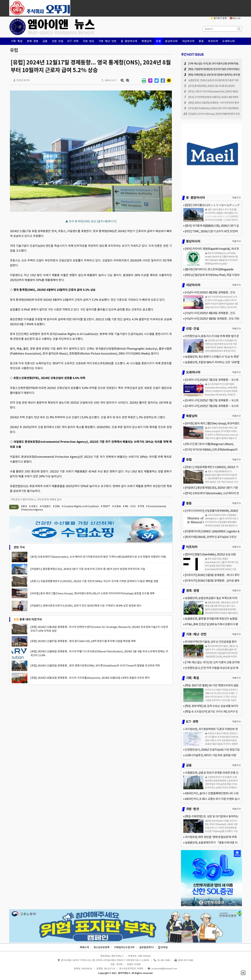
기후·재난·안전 (108, 41)
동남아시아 (171, 41)
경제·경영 (33, 41)
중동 (201, 41)
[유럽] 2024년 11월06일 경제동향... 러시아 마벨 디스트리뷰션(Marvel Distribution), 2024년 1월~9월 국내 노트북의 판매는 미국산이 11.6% (99, 653)
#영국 (24, 506)
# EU (133, 506)
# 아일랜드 (45, 506)
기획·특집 (17, 41)
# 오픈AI (117, 506)
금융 (45, 41)
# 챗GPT (106, 506)
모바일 (163, 947)
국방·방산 (88, 41)
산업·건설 (58, 41)
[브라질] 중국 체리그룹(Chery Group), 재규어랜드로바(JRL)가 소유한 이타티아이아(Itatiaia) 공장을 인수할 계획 (92, 593)
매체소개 (84, 947)
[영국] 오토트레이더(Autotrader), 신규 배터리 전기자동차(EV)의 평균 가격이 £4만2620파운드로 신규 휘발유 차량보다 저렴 (98, 557)
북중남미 (147, 41)
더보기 (236, 198)
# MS (126, 506)
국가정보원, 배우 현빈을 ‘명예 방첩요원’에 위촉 (211, 837)
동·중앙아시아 (129, 41)
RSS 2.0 (235, 18)
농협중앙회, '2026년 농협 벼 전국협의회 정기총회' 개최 (213, 80)
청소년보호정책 (102, 947)
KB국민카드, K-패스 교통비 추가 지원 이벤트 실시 (212, 799)
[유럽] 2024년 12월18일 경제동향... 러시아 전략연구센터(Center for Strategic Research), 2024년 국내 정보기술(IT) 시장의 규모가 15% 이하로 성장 (99, 629)
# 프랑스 (33, 506)
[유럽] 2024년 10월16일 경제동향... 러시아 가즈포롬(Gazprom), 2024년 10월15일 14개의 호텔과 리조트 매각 (90, 678)
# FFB (141, 506)
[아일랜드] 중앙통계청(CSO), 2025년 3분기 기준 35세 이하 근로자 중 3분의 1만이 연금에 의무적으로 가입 (88, 569)
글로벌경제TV (147, 947)
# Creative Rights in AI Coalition (80, 506)
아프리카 (213, 41)
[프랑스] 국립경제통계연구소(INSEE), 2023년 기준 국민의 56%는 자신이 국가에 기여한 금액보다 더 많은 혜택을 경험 (94, 581)
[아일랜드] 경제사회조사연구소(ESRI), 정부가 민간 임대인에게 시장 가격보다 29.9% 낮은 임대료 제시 (86, 606)
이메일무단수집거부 (124, 947)
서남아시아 (188, 41)
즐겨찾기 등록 (219, 18)
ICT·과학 (73, 41)
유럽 (158, 41)
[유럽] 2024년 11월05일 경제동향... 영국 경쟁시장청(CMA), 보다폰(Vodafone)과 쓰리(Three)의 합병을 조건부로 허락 (95, 666)
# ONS (56, 506)
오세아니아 (229, 41)
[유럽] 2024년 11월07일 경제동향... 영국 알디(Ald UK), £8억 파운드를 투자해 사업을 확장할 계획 (83, 641)
